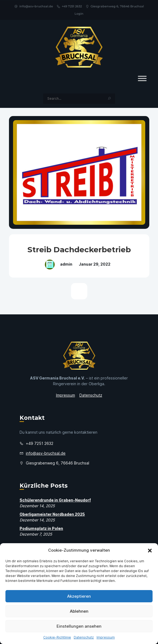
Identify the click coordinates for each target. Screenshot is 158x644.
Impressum (106, 637)
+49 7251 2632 (69, 6)
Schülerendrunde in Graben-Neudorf (55, 500)
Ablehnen (79, 611)
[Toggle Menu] (142, 78)
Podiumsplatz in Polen (41, 528)
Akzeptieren (79, 596)
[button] (150, 550)
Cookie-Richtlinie (57, 637)
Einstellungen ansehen (79, 626)
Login (79, 14)
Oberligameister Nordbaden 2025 (52, 514)
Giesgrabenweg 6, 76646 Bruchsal (115, 6)
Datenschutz (84, 637)
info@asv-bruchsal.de (34, 6)
